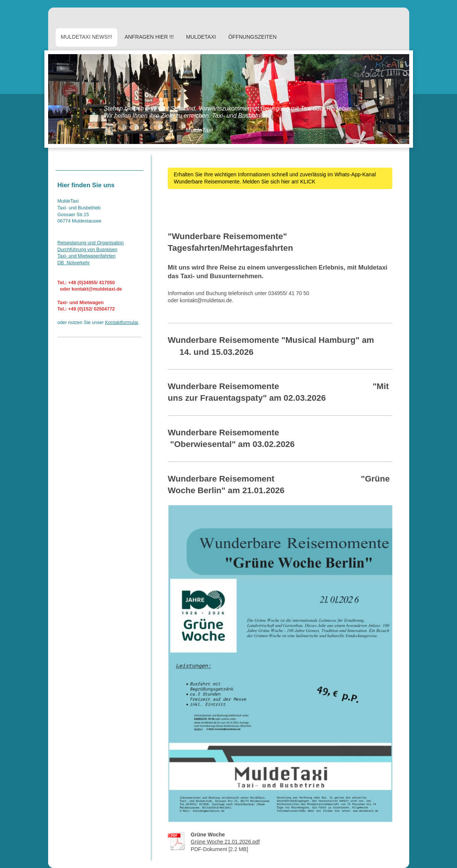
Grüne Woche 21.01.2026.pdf (225, 842)
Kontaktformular (121, 323)
